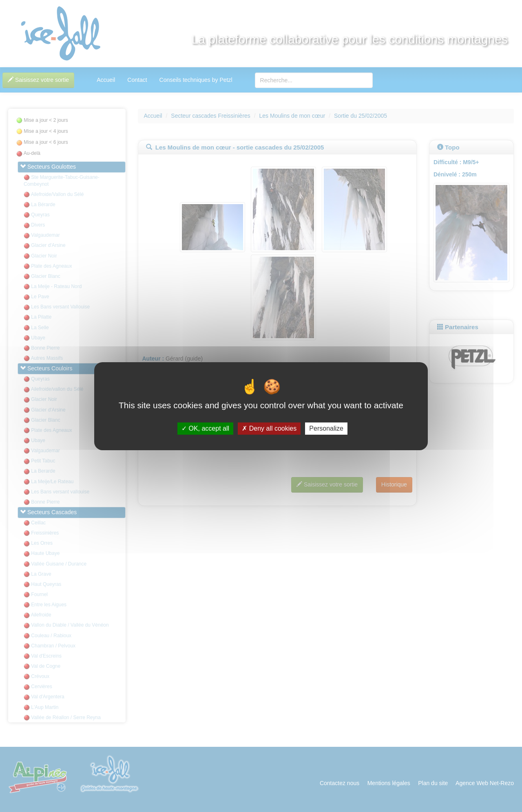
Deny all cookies (269, 428)
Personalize (326, 428)
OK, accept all (205, 428)
